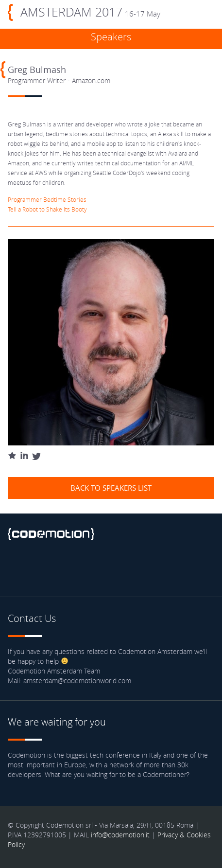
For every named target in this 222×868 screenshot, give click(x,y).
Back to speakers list (111, 488)
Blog (95, 567)
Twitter (43, 567)
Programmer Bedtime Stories (47, 199)
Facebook (17, 567)
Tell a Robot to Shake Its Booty (47, 209)
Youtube (69, 567)
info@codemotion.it (120, 835)
